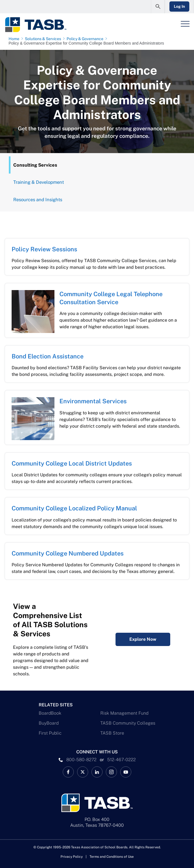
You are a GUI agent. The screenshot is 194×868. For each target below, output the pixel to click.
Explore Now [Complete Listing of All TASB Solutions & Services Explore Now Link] (143, 639)
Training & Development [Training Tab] (39, 182)
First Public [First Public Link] (50, 733)
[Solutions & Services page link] (44, 39)
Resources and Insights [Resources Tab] (38, 200)
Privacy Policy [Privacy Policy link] (72, 857)
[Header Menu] (185, 24)
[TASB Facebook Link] (68, 772)
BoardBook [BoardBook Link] (50, 713)
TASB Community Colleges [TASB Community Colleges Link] (128, 723)
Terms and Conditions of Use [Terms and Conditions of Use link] (112, 857)
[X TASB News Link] (83, 772)
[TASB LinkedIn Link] (97, 772)
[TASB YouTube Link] (126, 772)
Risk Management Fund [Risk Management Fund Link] (124, 713)
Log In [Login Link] (179, 6)
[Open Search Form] (158, 7)
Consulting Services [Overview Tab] (35, 165)
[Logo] (36, 25)
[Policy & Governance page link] (86, 39)
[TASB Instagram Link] (111, 772)
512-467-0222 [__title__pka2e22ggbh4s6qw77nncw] (121, 760)
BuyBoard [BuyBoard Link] (49, 723)
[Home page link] (15, 39)
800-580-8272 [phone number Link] (81, 760)
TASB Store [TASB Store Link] (112, 733)
